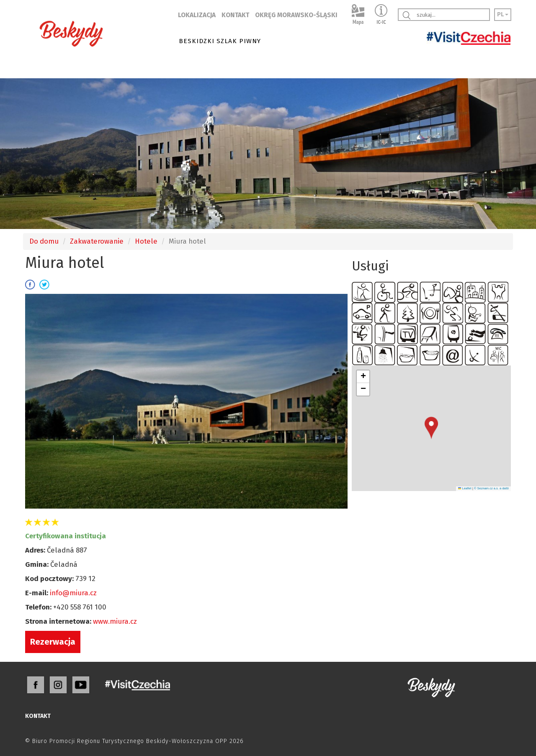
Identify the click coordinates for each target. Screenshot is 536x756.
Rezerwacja (53, 642)
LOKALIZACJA (197, 15)
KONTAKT (235, 15)
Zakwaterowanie (97, 241)
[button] (431, 428)
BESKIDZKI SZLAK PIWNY (220, 41)
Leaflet (465, 488)
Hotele (146, 241)
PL (503, 14)
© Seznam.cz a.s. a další (491, 488)
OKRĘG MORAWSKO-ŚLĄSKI (296, 15)
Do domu (44, 241)
